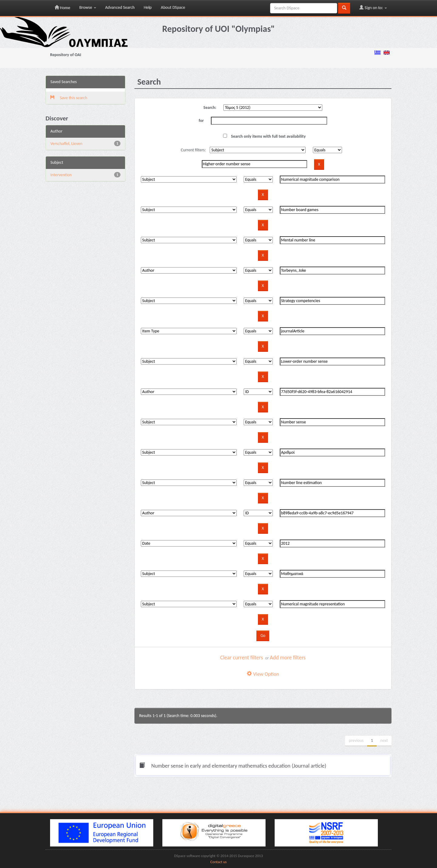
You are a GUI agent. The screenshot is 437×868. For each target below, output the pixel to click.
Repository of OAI (66, 55)
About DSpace (173, 7)
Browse (88, 7)
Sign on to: (373, 8)
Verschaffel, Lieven (66, 144)
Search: (210, 108)
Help (148, 7)
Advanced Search (120, 7)
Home (62, 8)
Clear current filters (242, 658)
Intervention (61, 175)
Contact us (218, 862)
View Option (263, 674)
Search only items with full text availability (264, 136)
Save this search (69, 98)
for (201, 121)
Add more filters (288, 658)
